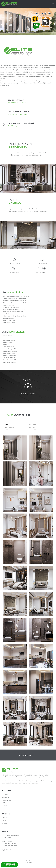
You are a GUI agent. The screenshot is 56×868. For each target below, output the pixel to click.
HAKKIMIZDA (5, 797)
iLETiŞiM (4, 806)
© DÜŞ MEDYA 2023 (28, 863)
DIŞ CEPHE (32, 424)
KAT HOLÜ (32, 427)
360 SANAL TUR (6, 800)
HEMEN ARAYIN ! (28, 755)
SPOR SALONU (9, 427)
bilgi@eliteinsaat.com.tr (8, 850)
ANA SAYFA (5, 795)
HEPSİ (6, 424)
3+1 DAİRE (32, 430)
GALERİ (4, 803)
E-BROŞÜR (5, 824)
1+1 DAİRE (8, 430)
